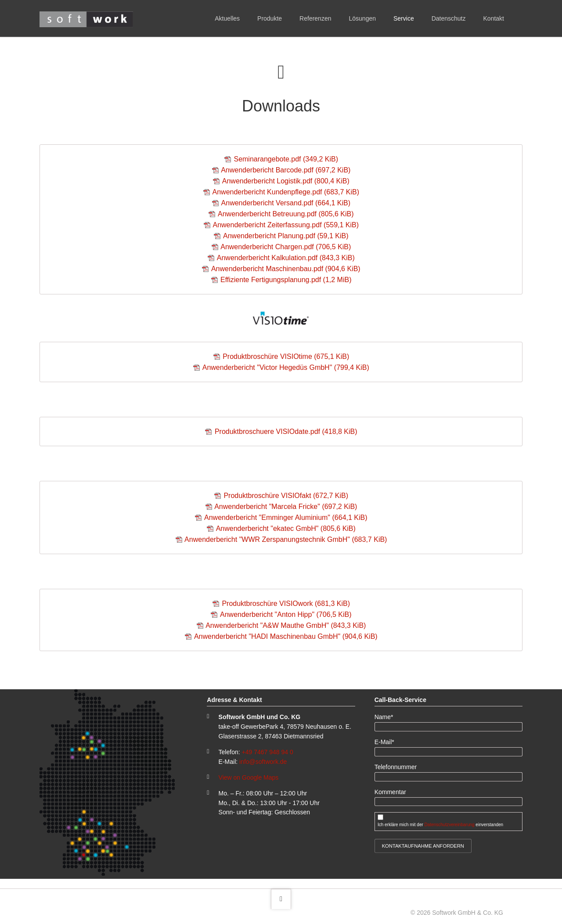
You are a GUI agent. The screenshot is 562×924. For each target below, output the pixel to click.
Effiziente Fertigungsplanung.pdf (286, 280)
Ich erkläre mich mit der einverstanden (440, 825)
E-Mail (388, 741)
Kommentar (390, 792)
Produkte (270, 18)
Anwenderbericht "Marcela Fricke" (286, 507)
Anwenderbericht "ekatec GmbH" (286, 528)
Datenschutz (449, 18)
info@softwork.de (263, 762)
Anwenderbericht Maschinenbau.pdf (286, 269)
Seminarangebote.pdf (286, 159)
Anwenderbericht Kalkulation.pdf (286, 258)
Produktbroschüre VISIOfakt (286, 496)
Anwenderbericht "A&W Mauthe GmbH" (286, 625)
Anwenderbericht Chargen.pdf (286, 247)
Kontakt (494, 18)
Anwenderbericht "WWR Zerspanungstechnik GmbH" (286, 539)
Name (388, 716)
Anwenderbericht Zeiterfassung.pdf (286, 225)
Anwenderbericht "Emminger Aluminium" (286, 518)
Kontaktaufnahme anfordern (423, 846)
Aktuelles (227, 18)
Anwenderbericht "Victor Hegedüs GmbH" (286, 367)
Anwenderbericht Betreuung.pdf (286, 214)
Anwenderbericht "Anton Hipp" (286, 614)
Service (404, 18)
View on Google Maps (249, 777)
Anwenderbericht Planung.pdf (286, 236)
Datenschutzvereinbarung (450, 825)
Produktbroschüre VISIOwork (286, 603)
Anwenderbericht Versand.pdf (286, 203)
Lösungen (362, 18)
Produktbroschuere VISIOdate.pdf (286, 432)
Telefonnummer (396, 767)
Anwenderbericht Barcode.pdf (286, 170)
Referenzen (315, 18)
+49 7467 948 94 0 (268, 752)
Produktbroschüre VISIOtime (286, 356)
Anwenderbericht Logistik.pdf (286, 181)
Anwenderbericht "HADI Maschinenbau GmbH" (286, 636)
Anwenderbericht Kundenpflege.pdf (286, 192)
